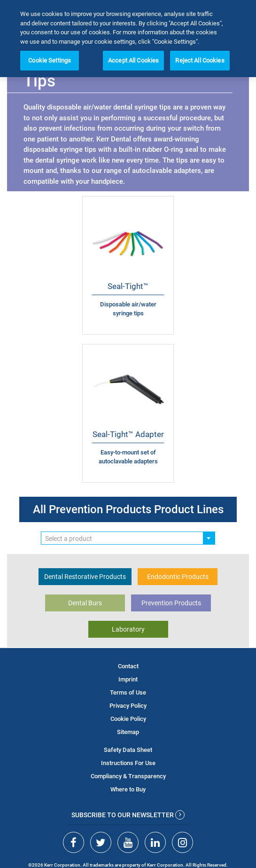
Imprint (128, 679)
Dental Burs (85, 603)
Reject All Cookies (200, 60)
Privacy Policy (128, 706)
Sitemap (128, 732)
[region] (128, 39)
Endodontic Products (178, 577)
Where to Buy (128, 789)
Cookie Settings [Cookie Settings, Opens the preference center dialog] (50, 60)
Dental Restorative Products (85, 577)
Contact (128, 666)
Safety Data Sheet (128, 750)
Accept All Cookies (133, 60)
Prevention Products (171, 603)
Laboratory (128, 629)
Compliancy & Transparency (128, 776)
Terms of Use (128, 692)
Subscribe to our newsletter (128, 815)
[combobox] (128, 538)
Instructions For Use (128, 763)
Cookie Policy (128, 719)
